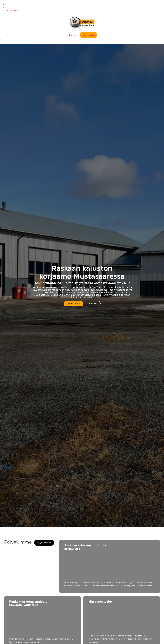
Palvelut (73, 35)
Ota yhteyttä (89, 35)
